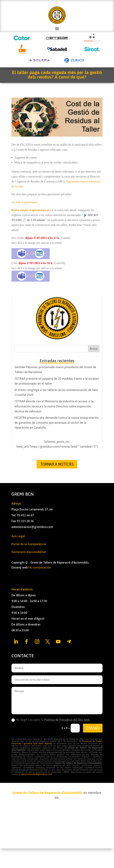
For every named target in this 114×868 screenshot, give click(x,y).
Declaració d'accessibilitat (29, 552)
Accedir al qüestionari (24, 202)
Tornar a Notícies (57, 464)
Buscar (94, 349)
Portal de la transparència (29, 544)
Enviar (93, 728)
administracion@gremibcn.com (32, 527)
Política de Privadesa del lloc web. (67, 720)
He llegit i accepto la (51, 720)
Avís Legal (18, 536)
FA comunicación (40, 567)
